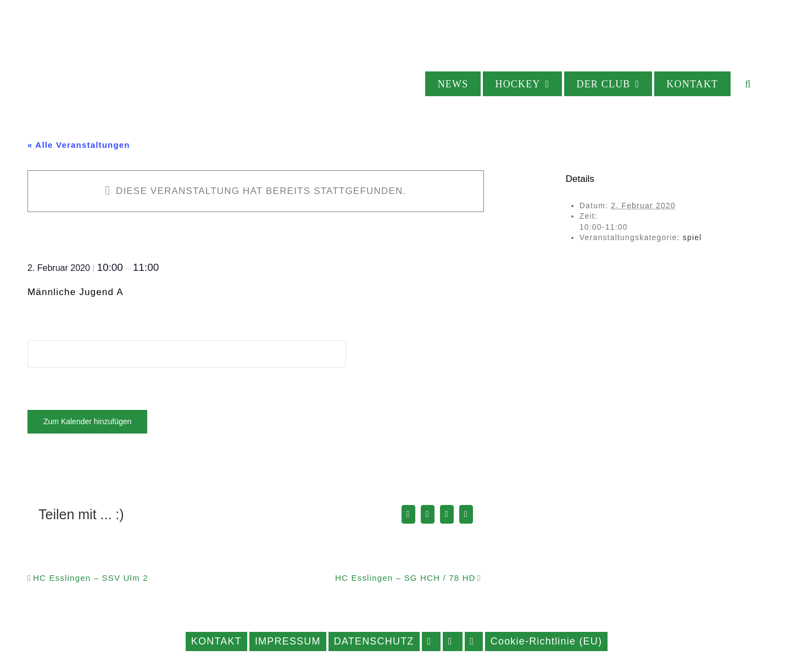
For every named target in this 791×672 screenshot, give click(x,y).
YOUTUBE (474, 642)
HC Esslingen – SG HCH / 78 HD (405, 578)
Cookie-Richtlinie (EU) (546, 641)
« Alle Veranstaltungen (79, 145)
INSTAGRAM (453, 642)
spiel (692, 237)
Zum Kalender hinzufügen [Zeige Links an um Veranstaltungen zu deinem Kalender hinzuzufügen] (87, 421)
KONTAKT (216, 641)
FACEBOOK (431, 642)
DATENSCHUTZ (374, 641)
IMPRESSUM (288, 641)
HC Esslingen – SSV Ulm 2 (91, 578)
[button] (748, 84)
